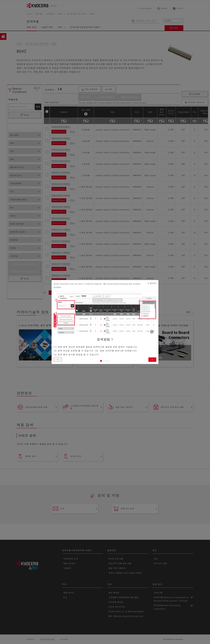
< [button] (58, 359)
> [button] (152, 359)
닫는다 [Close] (152, 283)
